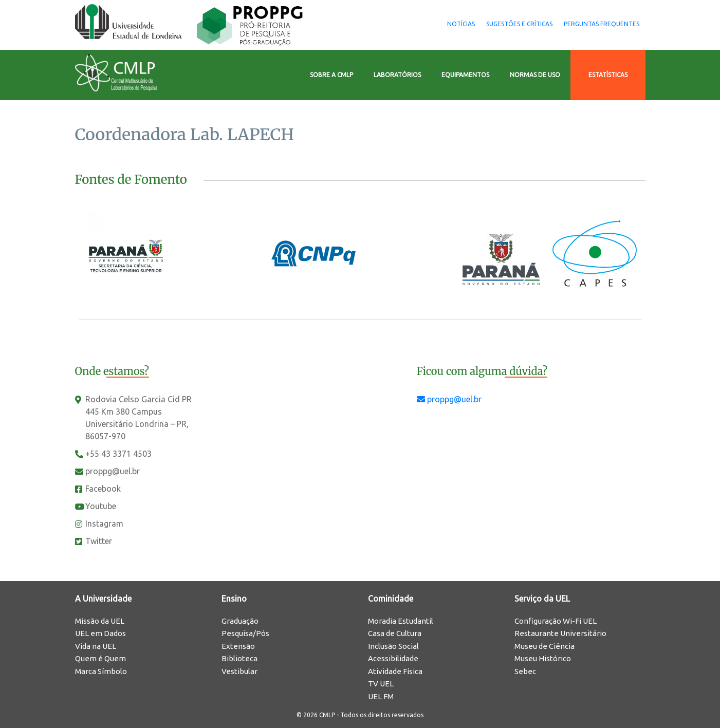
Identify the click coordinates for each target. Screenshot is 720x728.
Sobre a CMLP (331, 75)
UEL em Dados (100, 633)
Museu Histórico (543, 658)
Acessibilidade (393, 658)
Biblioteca (239, 658)
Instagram (104, 524)
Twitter (99, 541)
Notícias (426, 24)
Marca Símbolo (101, 671)
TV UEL (381, 684)
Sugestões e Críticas (498, 24)
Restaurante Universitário (560, 633)
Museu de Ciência (544, 646)
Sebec (525, 671)
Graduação (240, 621)
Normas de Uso (535, 75)
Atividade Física (395, 671)
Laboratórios (397, 75)
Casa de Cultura (395, 633)
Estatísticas (608, 75)
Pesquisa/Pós (245, 633)
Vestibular (239, 671)
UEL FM (381, 696)
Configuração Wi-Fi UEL (556, 621)
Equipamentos (465, 75)
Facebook (103, 489)
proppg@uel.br (113, 471)
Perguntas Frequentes (595, 24)
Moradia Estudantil (401, 621)
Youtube (101, 506)
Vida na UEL (96, 646)
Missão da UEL (100, 621)
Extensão (238, 646)
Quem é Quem (100, 658)
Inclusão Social (393, 646)
